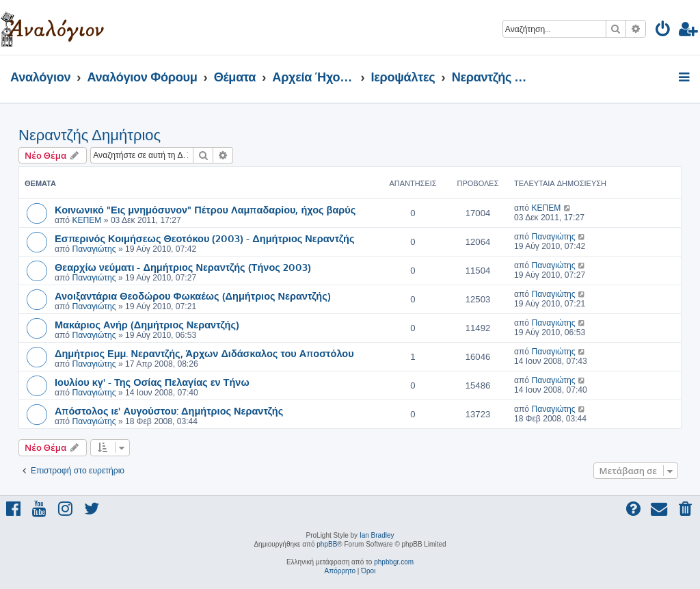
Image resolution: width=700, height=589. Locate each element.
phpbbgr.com (394, 562)
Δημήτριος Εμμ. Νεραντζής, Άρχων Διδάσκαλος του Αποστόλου (204, 353)
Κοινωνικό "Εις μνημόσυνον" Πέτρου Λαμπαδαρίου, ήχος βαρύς (205, 209)
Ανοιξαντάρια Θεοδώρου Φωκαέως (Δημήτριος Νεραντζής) (193, 296)
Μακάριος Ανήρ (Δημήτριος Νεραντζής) (147, 324)
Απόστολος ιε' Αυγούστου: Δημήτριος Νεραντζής (169, 410)
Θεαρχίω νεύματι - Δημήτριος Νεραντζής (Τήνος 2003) (183, 267)
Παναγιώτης (94, 249)
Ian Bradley (377, 535)
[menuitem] (663, 31)
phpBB (327, 544)
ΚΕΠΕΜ (86, 220)
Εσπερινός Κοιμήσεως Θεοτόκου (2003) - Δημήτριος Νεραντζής (204, 238)
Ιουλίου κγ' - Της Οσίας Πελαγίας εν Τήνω (152, 382)
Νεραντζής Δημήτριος (90, 135)
